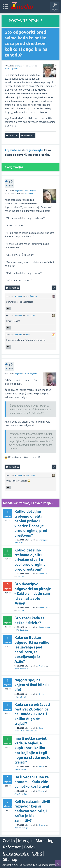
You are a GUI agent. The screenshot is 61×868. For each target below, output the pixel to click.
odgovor (18, 191)
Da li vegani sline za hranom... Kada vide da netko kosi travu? (32, 782)
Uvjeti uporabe (16, 853)
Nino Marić (19, 543)
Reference (12, 847)
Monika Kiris (32, 731)
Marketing (44, 841)
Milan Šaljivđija (31, 296)
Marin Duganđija (11, 69)
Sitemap (10, 859)
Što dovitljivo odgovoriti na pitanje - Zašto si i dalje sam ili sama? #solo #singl (33, 594)
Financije (42, 540)
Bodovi (30, 847)
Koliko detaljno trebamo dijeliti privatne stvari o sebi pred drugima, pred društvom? (30, 560)
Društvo (42, 666)
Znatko (28, 335)
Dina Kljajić (22, 697)
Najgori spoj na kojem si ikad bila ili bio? (32, 685)
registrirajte (34, 150)
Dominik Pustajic (21, 828)
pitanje (18, 66)
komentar (19, 296)
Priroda (42, 767)
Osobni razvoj (44, 627)
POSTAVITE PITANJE (26, 21)
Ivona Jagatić (30, 191)
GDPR (37, 853)
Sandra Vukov (20, 769)
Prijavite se (13, 150)
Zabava (31, 66)
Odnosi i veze (44, 574)
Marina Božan (23, 630)
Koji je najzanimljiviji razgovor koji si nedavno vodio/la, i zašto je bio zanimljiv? (32, 811)
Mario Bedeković (21, 669)
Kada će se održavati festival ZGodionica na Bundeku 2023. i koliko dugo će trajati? (32, 714)
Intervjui (25, 841)
